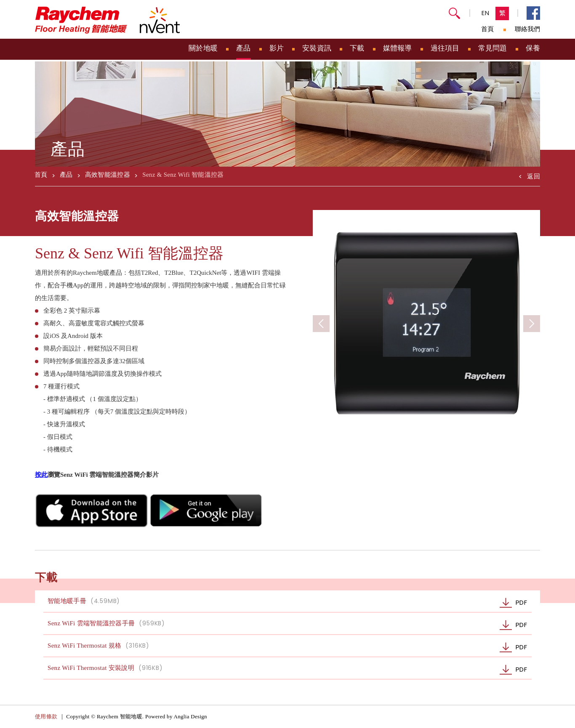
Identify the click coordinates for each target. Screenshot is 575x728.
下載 (357, 48)
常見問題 (493, 48)
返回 (529, 175)
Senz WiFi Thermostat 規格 (290, 647)
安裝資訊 (317, 48)
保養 (533, 48)
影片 (277, 48)
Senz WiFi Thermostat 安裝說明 (290, 670)
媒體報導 (398, 48)
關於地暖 (203, 48)
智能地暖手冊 (290, 603)
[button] (532, 324)
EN (486, 13)
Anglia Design (190, 716)
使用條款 (46, 716)
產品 (244, 48)
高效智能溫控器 (108, 175)
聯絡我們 (527, 29)
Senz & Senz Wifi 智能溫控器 (183, 175)
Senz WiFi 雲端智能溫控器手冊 (290, 625)
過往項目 (445, 48)
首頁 (487, 29)
